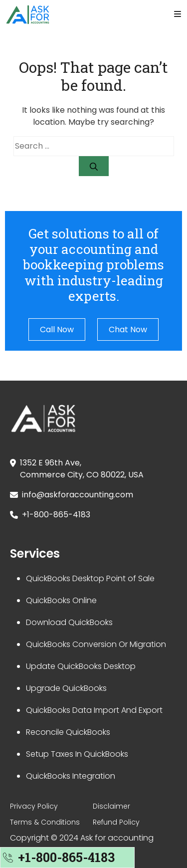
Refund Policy (116, 822)
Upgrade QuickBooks (66, 688)
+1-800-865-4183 (56, 515)
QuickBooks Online (61, 600)
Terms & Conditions (45, 822)
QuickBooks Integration (71, 776)
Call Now (57, 329)
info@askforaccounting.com (78, 495)
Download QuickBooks (69, 622)
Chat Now (128, 329)
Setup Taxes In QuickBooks (77, 754)
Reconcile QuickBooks (68, 732)
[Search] (94, 166)
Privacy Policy (34, 806)
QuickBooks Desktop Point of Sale (90, 578)
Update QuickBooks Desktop (81, 666)
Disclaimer (111, 806)
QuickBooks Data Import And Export (94, 710)
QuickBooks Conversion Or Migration (96, 644)
